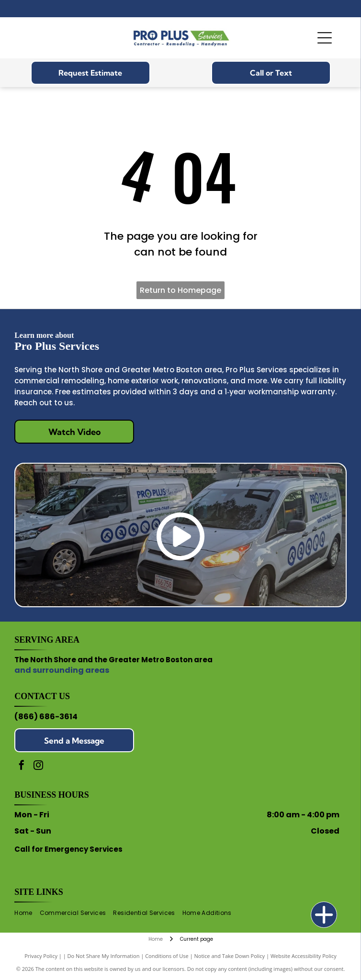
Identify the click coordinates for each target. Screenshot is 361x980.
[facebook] (22, 766)
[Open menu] (325, 38)
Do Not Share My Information (104, 956)
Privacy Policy (41, 956)
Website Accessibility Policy (304, 956)
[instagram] (38, 766)
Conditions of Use (167, 956)
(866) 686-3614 (46, 717)
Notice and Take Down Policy (230, 956)
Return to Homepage (180, 290)
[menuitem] (27, 913)
